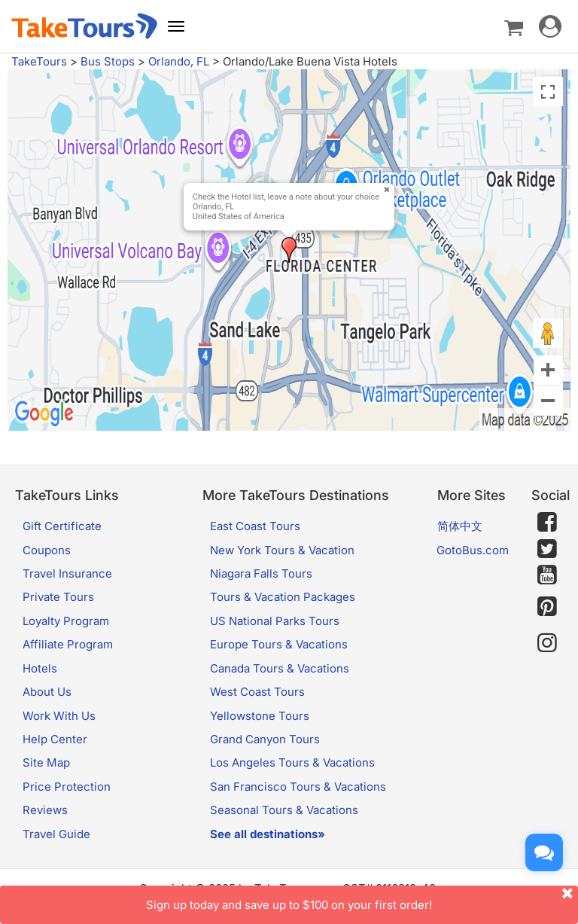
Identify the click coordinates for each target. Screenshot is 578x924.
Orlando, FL (179, 61)
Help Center (55, 739)
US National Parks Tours (275, 621)
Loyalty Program (66, 621)
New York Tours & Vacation (282, 550)
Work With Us (59, 716)
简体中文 (460, 526)
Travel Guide (56, 834)
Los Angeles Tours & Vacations (292, 762)
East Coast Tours (255, 526)
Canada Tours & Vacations (280, 668)
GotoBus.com (473, 550)
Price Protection (67, 787)
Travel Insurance (67, 573)
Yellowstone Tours (260, 716)
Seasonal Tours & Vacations (284, 810)
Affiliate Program (68, 644)
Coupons (47, 550)
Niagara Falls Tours (261, 573)
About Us (47, 692)
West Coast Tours (257, 692)
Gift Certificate (62, 526)
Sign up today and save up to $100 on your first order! (362, 899)
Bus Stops (108, 61)
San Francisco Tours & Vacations (298, 787)
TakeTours (39, 61)
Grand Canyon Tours (265, 739)
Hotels (40, 668)
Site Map (46, 762)
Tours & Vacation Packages (283, 597)
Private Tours (58, 597)
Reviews (45, 810)
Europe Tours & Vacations (279, 644)
